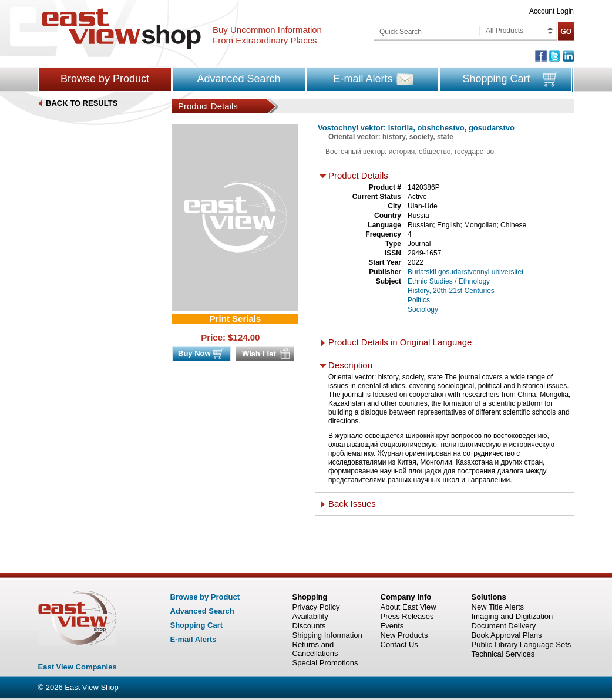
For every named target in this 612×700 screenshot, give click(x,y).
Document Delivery (504, 626)
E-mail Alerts (363, 79)
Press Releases (407, 616)
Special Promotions (325, 663)
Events (392, 626)
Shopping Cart (496, 79)
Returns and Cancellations (315, 649)
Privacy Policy (316, 607)
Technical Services (503, 654)
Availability (310, 616)
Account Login (552, 11)
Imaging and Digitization (512, 616)
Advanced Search (238, 79)
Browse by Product (105, 79)
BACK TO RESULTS (82, 103)
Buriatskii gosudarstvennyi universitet (465, 272)
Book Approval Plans (507, 635)
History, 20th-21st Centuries (451, 291)
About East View (408, 607)
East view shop (121, 29)
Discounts (309, 626)
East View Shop (92, 687)
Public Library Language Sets (522, 645)
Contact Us (399, 645)
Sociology (423, 309)
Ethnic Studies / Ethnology (449, 281)
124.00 (247, 337)
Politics (419, 300)
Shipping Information (327, 635)
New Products (404, 635)
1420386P (424, 187)
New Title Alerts (498, 607)
